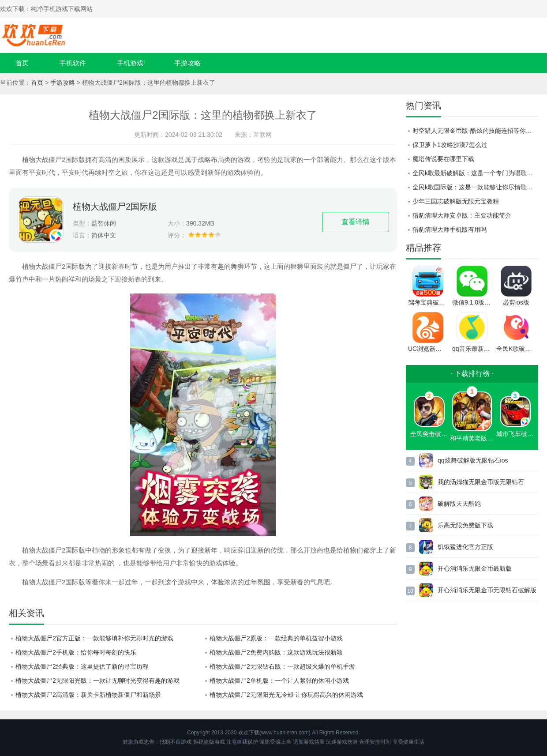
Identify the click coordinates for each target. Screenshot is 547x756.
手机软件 (73, 63)
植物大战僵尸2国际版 (115, 207)
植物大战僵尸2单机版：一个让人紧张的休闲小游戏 (279, 681)
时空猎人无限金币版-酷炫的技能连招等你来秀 (475, 131)
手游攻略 (187, 63)
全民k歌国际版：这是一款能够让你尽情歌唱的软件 (475, 187)
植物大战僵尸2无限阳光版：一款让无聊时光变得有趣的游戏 (97, 681)
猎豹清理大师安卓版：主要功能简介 (462, 215)
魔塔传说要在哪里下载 (443, 159)
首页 (22, 63)
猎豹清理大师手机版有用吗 (450, 229)
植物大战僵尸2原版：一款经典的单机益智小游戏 (276, 638)
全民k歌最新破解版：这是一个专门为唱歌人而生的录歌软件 (475, 173)
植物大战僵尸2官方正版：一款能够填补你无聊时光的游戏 (94, 638)
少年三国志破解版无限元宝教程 (456, 201)
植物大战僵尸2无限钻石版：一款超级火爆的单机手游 (282, 666)
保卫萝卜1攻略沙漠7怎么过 (450, 145)
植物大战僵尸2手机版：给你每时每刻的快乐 (76, 652)
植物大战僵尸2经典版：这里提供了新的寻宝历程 (82, 666)
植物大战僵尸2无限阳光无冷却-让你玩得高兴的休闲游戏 (286, 695)
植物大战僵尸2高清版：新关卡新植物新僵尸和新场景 (88, 695)
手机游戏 (130, 63)
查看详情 (356, 222)
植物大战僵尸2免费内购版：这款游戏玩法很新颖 (276, 652)
